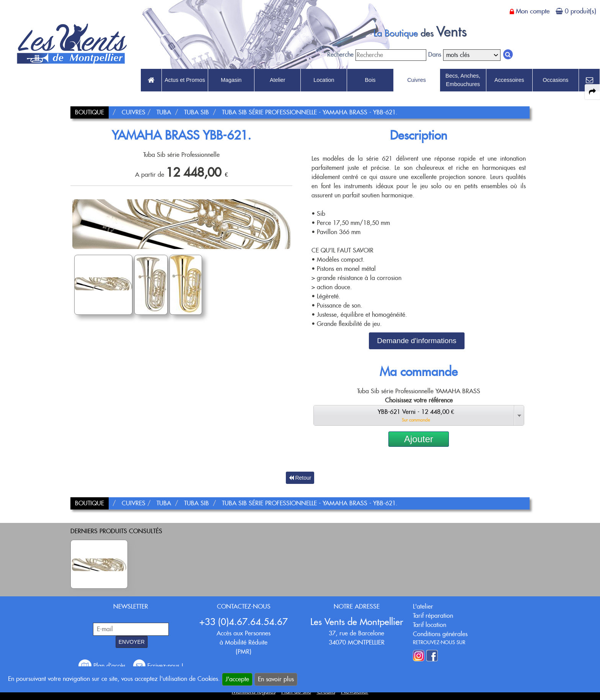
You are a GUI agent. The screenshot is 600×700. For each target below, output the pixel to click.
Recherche (340, 55)
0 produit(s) (580, 11)
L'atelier (423, 606)
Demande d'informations (417, 341)
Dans (435, 55)
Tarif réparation (433, 616)
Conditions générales (440, 634)
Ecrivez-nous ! (158, 666)
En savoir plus (276, 679)
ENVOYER (132, 642)
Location (324, 80)
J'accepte (237, 679)
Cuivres (417, 80)
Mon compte (533, 11)
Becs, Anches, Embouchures (463, 80)
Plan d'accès (103, 666)
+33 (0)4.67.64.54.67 (244, 622)
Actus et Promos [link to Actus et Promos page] (185, 80)
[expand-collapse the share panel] (592, 92)
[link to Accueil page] (151, 80)
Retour (300, 478)
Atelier (278, 80)
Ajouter (419, 439)
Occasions (555, 80)
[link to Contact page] (589, 80)
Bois (370, 80)
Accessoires (509, 80)
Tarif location (430, 625)
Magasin (231, 80)
